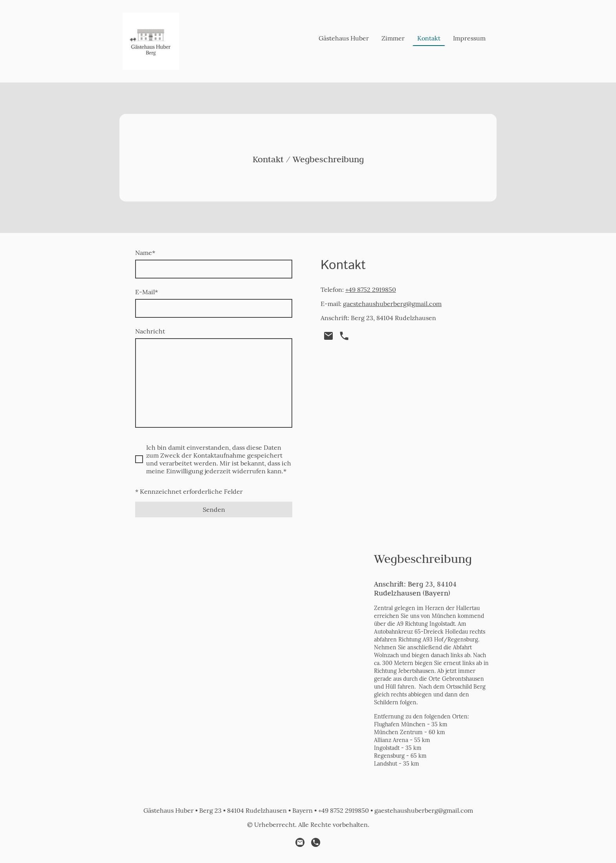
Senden (214, 509)
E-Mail (147, 292)
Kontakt (429, 38)
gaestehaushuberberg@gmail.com (392, 304)
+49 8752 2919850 (371, 289)
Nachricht (150, 331)
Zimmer (393, 38)
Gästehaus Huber (344, 38)
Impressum (469, 38)
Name (145, 253)
